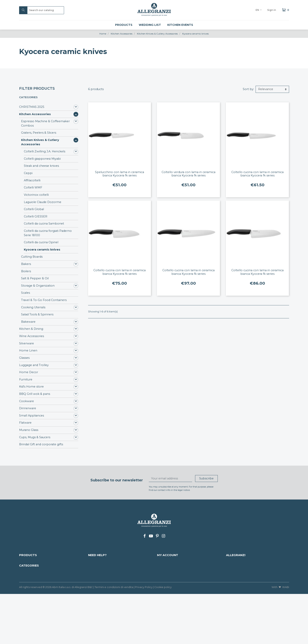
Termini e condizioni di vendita (114, 637)
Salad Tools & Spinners (37, 314)
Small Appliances (32, 416)
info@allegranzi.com (253, 565)
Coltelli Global (34, 209)
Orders (162, 565)
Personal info (167, 561)
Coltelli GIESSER (36, 216)
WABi (286, 637)
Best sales (26, 569)
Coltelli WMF (33, 187)
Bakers (26, 264)
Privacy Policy (144, 637)
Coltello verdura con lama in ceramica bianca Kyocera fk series (188, 174)
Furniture (26, 379)
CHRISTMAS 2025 (32, 107)
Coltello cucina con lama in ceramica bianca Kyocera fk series (257, 174)
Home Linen (28, 350)
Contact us (96, 574)
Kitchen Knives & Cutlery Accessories (40, 142)
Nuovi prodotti (30, 565)
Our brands (27, 574)
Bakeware (28, 322)
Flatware (25, 423)
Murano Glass (29, 430)
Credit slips (165, 569)
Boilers (26, 271)
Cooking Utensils (33, 307)
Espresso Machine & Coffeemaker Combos (45, 123)
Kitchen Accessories (35, 114)
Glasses (24, 358)
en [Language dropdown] (258, 10)
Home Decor (29, 372)
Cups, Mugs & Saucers (35, 437)
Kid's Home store (31, 387)
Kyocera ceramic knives (42, 250)
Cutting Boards (32, 257)
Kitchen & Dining (31, 329)
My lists (162, 582)
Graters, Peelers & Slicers (39, 133)
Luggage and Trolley (34, 365)
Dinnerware (28, 408)
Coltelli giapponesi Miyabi (42, 159)
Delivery (94, 561)
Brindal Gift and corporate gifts (41, 444)
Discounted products (34, 561)
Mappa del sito (99, 569)
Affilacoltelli (32, 180)
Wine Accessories (32, 336)
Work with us (98, 578)
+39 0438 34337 (251, 569)
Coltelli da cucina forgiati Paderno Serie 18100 (48, 233)
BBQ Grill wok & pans (35, 394)
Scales (26, 293)
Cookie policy (163, 637)
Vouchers (164, 578)
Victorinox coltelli (36, 195)
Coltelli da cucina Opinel (41, 242)
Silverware (27, 343)
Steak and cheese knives (41, 166)
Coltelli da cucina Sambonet (44, 224)
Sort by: (248, 89)
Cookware (27, 401)
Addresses (164, 574)
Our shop (233, 574)
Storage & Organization (38, 286)
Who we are (235, 561)
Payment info (98, 565)
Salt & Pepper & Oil (35, 278)
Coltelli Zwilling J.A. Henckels (45, 151)
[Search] (42, 10)
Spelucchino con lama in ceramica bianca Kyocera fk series (120, 174)
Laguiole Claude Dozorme (43, 202)
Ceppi (28, 173)
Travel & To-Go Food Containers (44, 300)
